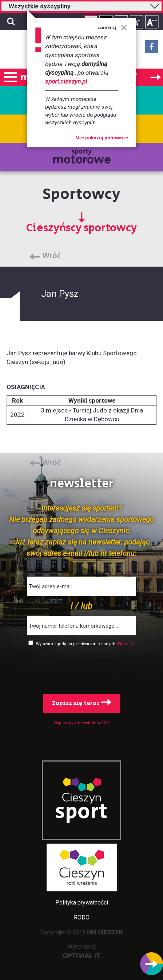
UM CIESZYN (105, 932)
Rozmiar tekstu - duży (152, 22)
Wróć (51, 256)
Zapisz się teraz (82, 703)
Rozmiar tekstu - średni (137, 22)
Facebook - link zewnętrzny (152, 49)
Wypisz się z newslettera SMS (82, 723)
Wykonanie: (82, 951)
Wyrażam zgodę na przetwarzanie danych (76, 644)
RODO (82, 917)
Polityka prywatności (82, 902)
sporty (82, 158)
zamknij (112, 28)
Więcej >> (126, 644)
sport (81, 812)
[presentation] (81, 669)
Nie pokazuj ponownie (102, 138)
